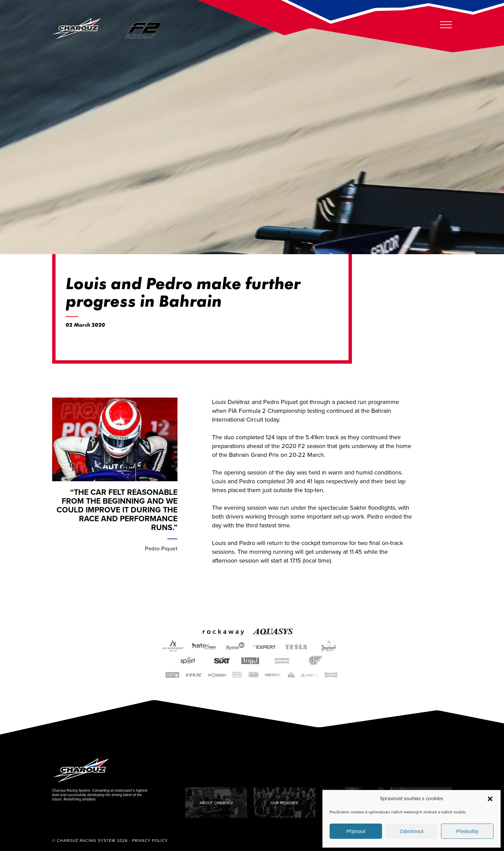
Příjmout (356, 831)
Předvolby (467, 831)
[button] (490, 799)
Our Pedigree (285, 803)
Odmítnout (412, 831)
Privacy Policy (150, 840)
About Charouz (216, 803)
